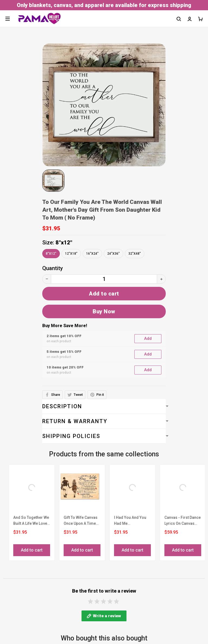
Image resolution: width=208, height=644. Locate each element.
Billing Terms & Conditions (36, 589)
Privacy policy (20, 600)
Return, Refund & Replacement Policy (48, 632)
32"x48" (135, 254)
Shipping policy (22, 610)
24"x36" (113, 254)
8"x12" (64, 243)
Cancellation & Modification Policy (45, 621)
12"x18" (71, 254)
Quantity (53, 268)
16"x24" (92, 254)
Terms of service (24, 578)
